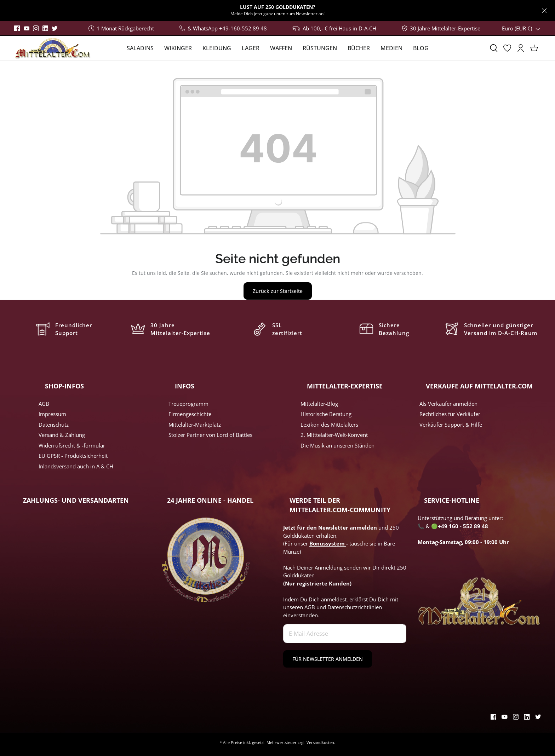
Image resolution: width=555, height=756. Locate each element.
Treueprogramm (188, 404)
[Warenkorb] (534, 48)
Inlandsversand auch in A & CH (76, 466)
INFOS (185, 386)
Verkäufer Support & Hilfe (451, 425)
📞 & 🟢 (453, 526)
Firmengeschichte (190, 414)
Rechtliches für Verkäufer (450, 414)
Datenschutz (54, 425)
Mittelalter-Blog (319, 404)
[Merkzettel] (507, 48)
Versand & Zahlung (62, 435)
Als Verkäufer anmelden (448, 404)
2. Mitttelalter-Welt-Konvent (334, 435)
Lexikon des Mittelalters (329, 425)
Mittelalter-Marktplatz (195, 425)
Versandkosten (320, 742)
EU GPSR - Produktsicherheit (73, 456)
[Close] (544, 11)
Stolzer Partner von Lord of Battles (210, 435)
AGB (44, 404)
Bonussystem (328, 543)
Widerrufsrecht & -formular (72, 445)
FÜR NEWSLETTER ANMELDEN (328, 659)
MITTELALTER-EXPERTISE (345, 386)
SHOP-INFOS (64, 386)
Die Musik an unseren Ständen (337, 445)
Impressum (52, 414)
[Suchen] (494, 48)
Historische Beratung (326, 414)
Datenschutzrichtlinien (355, 607)
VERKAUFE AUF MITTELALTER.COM (479, 386)
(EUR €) (521, 28)
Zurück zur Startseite (278, 291)
